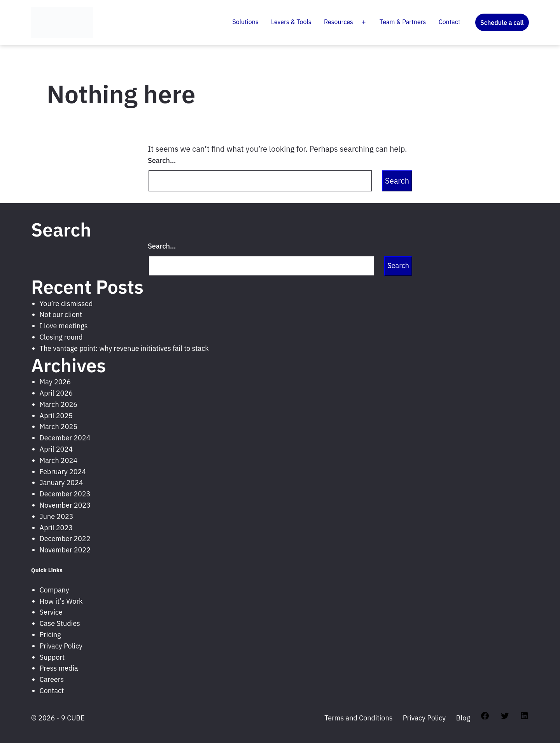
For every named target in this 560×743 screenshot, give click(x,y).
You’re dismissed (66, 304)
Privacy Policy (61, 646)
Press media (59, 668)
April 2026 (56, 393)
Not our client (61, 315)
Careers (52, 679)
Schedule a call (502, 23)
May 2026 (55, 382)
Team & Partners (403, 22)
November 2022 (65, 550)
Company (54, 590)
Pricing (50, 635)
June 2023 (57, 516)
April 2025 (56, 416)
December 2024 (65, 438)
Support (52, 657)
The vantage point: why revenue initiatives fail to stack (124, 348)
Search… (162, 160)
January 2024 (61, 483)
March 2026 (59, 404)
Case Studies (60, 623)
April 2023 (56, 528)
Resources (339, 22)
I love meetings (64, 326)
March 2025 (59, 427)
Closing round (61, 337)
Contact (450, 22)
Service (51, 612)
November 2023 (65, 505)
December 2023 (65, 494)
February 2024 (63, 472)
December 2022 (65, 539)
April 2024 (56, 449)
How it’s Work (61, 601)
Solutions (246, 22)
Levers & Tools (291, 22)
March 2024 (59, 460)
